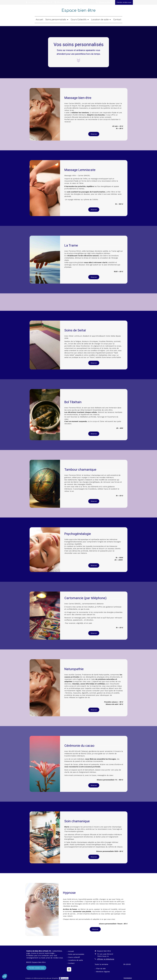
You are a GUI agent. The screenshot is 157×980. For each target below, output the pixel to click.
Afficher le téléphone (106, 2)
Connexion (128, 978)
